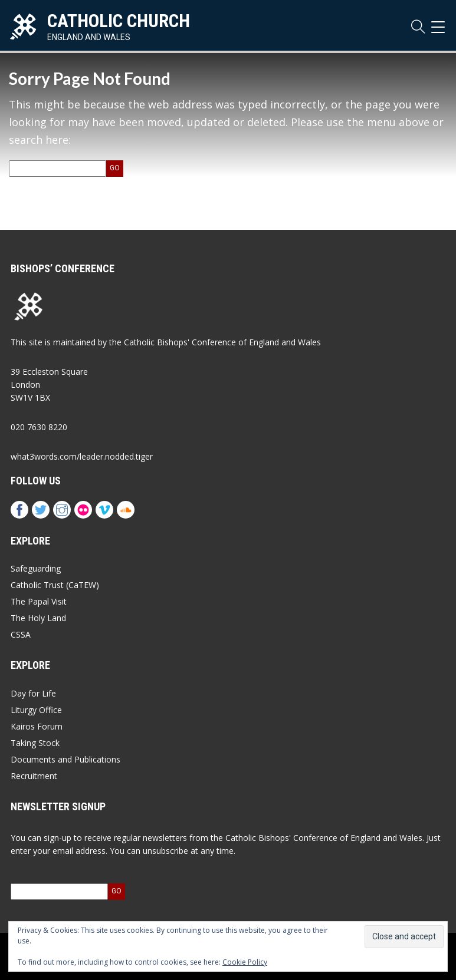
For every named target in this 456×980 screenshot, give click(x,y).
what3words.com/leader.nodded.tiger (82, 456)
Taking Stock (35, 743)
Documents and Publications (65, 759)
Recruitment (34, 776)
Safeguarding (36, 568)
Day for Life (33, 693)
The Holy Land (38, 618)
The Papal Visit (39, 601)
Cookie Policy (245, 962)
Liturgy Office (36, 710)
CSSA (21, 634)
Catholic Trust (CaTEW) (55, 585)
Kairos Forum (37, 726)
